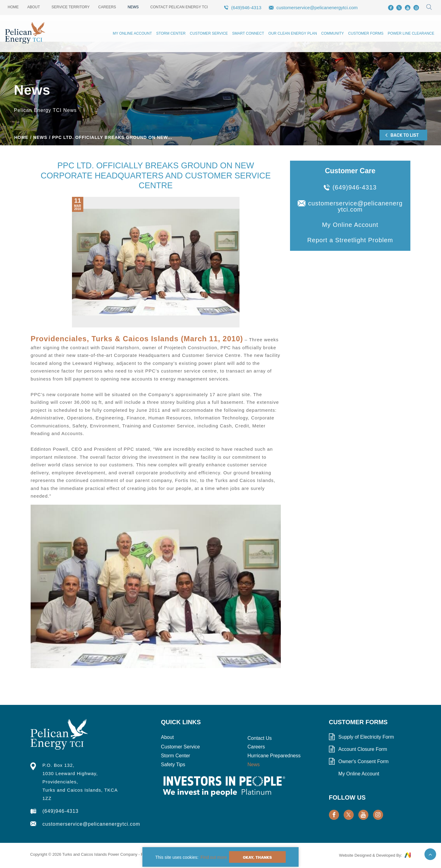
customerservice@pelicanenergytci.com (317, 8)
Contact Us (260, 738)
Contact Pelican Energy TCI (179, 7)
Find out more (214, 857)
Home (13, 7)
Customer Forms (366, 33)
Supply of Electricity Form (366, 737)
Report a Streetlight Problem (350, 240)
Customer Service (209, 33)
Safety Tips (173, 765)
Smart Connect (248, 33)
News (133, 7)
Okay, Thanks (257, 857)
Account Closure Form (363, 749)
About (34, 7)
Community (333, 33)
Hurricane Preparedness (274, 756)
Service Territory (70, 7)
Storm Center (171, 33)
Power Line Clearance (411, 33)
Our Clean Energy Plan (293, 33)
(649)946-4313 (246, 8)
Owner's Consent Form (364, 762)
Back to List (402, 135)
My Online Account (132, 33)
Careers (107, 7)
